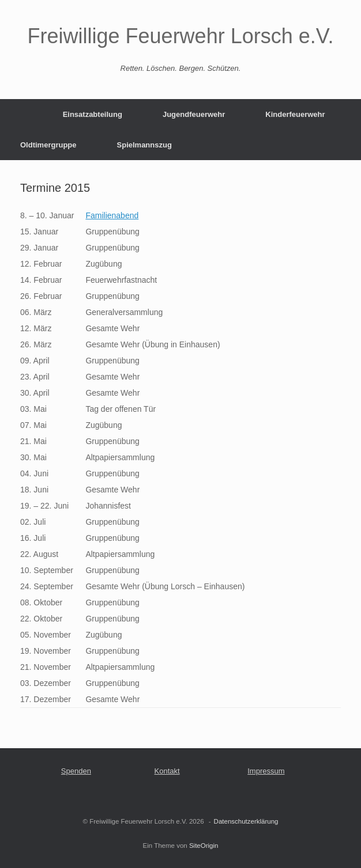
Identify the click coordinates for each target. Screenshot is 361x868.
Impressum (266, 771)
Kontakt (167, 771)
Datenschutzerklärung (246, 821)
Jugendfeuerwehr (194, 114)
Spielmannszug (144, 145)
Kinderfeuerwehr (295, 114)
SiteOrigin (204, 846)
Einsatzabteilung (93, 114)
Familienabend (112, 215)
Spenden (76, 771)
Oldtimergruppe (48, 145)
